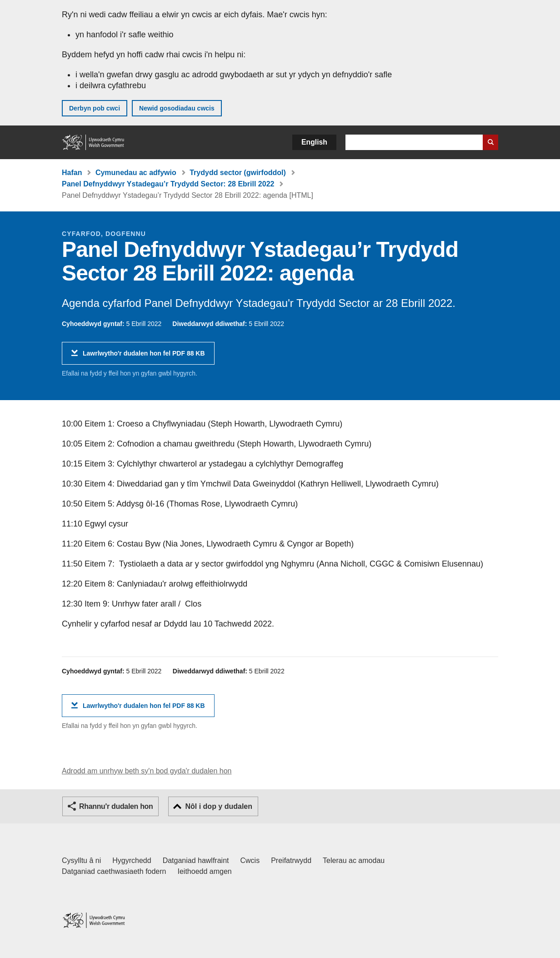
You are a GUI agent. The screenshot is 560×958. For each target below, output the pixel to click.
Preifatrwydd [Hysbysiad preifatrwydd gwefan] (291, 860)
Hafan (72, 173)
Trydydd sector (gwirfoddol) (238, 173)
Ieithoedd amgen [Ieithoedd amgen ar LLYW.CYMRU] (205, 871)
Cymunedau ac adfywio (136, 173)
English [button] (314, 142)
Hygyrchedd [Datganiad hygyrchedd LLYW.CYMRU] (132, 860)
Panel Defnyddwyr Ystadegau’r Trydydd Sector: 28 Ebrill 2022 (168, 184)
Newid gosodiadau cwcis (177, 108)
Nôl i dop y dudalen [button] (219, 806)
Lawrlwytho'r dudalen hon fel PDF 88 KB (144, 357)
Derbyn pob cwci (95, 108)
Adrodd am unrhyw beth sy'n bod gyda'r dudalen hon (147, 771)
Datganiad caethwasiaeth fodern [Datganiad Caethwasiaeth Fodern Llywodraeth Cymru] (114, 871)
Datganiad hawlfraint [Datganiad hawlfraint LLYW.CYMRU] (196, 860)
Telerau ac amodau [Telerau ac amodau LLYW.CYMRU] (354, 860)
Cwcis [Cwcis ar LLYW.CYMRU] (250, 860)
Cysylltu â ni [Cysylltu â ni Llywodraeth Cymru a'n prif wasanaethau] (81, 860)
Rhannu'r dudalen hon (116, 806)
